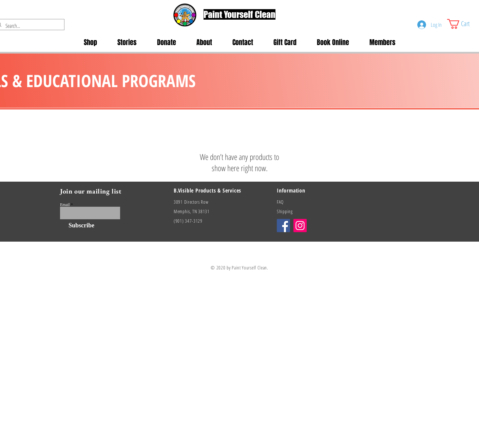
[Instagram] (300, 226)
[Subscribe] (77, 226)
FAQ (280, 202)
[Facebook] (283, 226)
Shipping (285, 211)
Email (65, 205)
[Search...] (28, 26)
